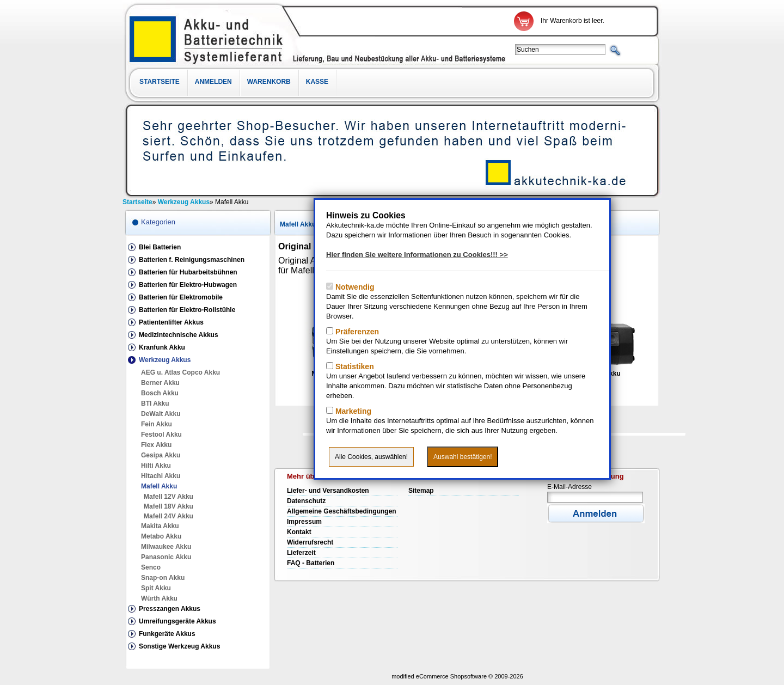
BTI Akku (155, 403)
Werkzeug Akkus (165, 360)
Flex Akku (156, 445)
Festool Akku (161, 435)
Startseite (160, 82)
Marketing (352, 411)
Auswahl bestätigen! (463, 457)
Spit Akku (156, 588)
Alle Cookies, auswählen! (371, 457)
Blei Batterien (160, 247)
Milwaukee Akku (166, 547)
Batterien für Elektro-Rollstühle (187, 310)
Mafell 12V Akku (169, 497)
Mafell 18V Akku (169, 506)
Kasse (317, 82)
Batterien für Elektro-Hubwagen (188, 285)
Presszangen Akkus (170, 609)
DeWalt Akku (161, 414)
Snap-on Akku (163, 578)
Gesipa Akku (161, 455)
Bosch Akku (160, 393)
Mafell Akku (159, 486)
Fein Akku (157, 424)
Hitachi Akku (161, 476)
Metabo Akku (161, 536)
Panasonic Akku (166, 557)
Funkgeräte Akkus (167, 634)
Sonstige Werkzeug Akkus (179, 646)
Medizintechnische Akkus (179, 335)
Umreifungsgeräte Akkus (177, 621)
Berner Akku (160, 383)
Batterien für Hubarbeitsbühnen (188, 272)
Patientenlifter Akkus (171, 322)
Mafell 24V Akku (169, 516)
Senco (151, 567)
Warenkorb (269, 82)
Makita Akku (160, 526)
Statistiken (354, 366)
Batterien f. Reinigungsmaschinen (192, 260)
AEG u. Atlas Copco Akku (180, 372)
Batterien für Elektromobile (181, 297)
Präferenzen (356, 332)
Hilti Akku (156, 466)
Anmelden (213, 82)
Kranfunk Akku (162, 347)
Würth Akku (159, 598)
